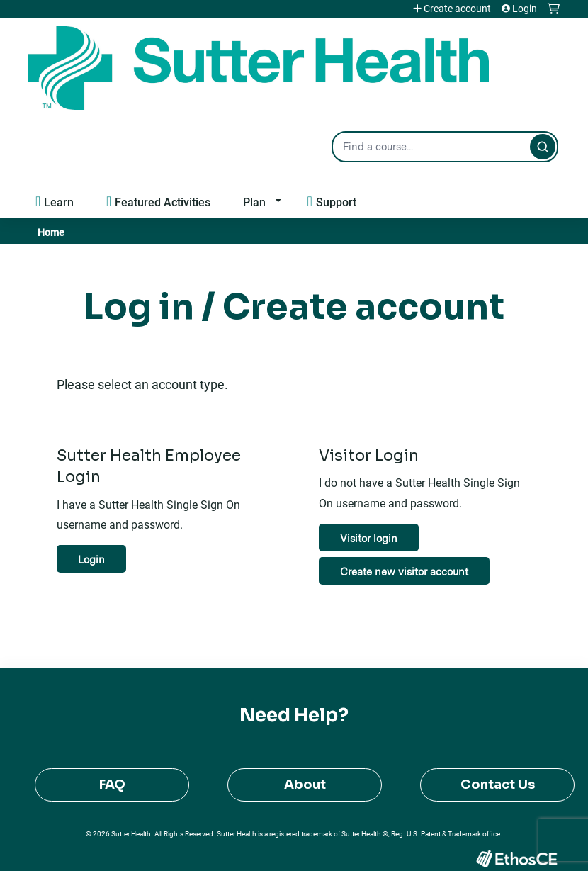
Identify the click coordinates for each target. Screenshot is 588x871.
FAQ (112, 785)
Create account (457, 9)
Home (51, 232)
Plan (254, 202)
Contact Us (498, 785)
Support (336, 202)
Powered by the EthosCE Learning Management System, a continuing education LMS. (516, 859)
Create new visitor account (404, 572)
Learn (59, 202)
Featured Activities (163, 202)
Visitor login (369, 538)
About (305, 785)
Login (525, 9)
